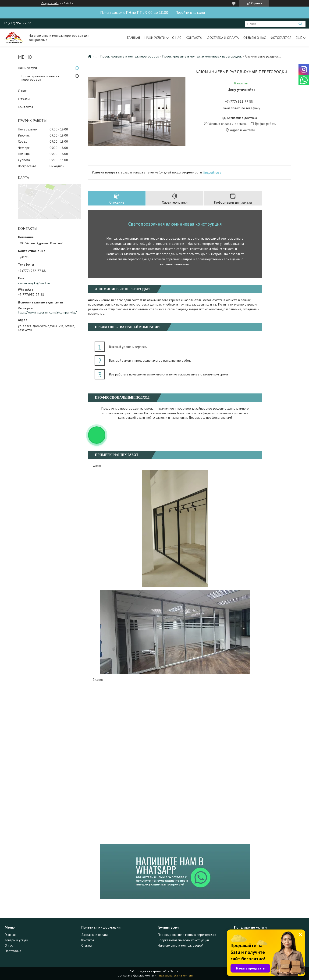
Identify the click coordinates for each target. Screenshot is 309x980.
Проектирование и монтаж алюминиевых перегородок (202, 56)
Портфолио (13, 951)
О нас (177, 38)
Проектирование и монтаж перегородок (41, 78)
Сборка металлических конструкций (183, 940)
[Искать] (300, 24)
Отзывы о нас (255, 38)
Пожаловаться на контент (176, 975)
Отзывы (24, 99)
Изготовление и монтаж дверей (181, 945)
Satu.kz (175, 971)
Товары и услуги (16, 940)
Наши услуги (155, 38)
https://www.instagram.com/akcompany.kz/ (47, 312)
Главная (133, 38)
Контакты (194, 38)
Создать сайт (50, 3)
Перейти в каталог (190, 12)
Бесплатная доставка (242, 118)
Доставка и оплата (223, 38)
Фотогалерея (281, 38)
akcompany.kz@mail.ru (34, 283)
